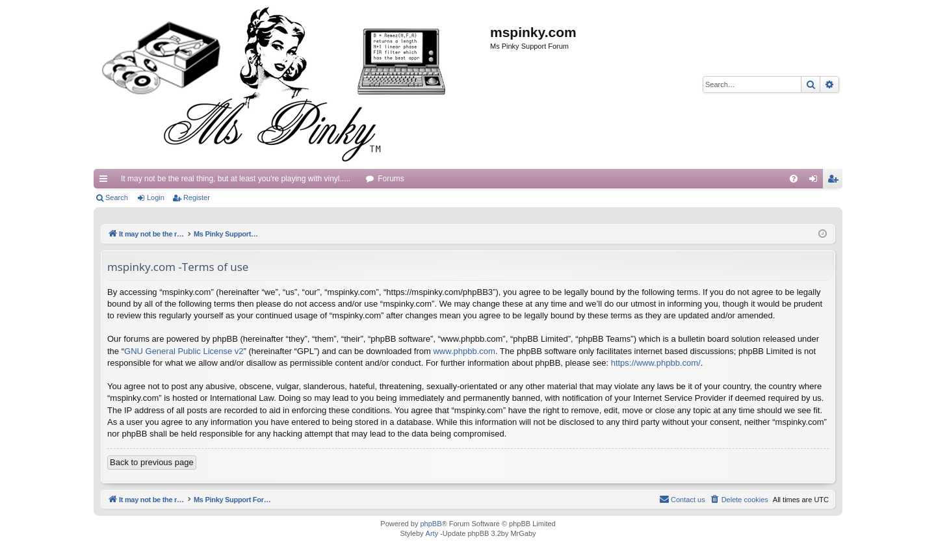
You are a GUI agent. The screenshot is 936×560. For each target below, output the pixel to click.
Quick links (106, 181)
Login (156, 197)
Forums (391, 179)
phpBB (431, 524)
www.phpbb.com (464, 351)
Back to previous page (152, 462)
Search (117, 197)
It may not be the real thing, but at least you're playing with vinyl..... (236, 179)
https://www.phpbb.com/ (656, 363)
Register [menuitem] (836, 181)
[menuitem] (794, 179)
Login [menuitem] (816, 181)
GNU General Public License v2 (184, 351)
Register (197, 197)
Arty (432, 533)
